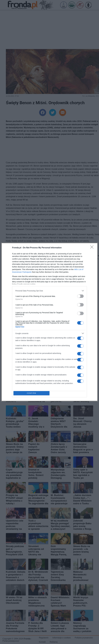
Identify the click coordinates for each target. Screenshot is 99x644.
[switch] (80, 296)
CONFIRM (31, 393)
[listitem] (49, 291)
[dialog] (49, 322)
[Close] (93, 248)
